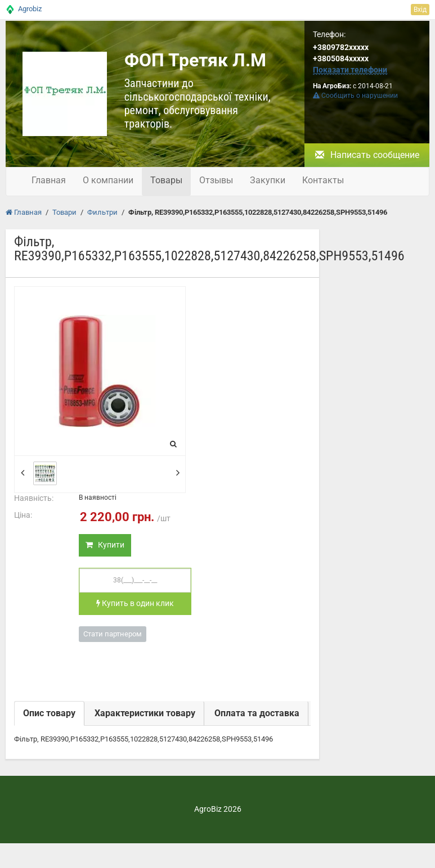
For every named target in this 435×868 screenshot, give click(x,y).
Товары (166, 180)
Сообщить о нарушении (355, 96)
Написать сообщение (367, 155)
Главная (49, 180)
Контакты (323, 180)
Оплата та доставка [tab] (257, 713)
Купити (105, 545)
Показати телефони (350, 70)
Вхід (420, 10)
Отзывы (216, 180)
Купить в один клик (135, 603)
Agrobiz (30, 9)
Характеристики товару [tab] (145, 713)
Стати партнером (113, 634)
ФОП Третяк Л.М (195, 60)
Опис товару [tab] (49, 713)
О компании (108, 180)
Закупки (268, 180)
